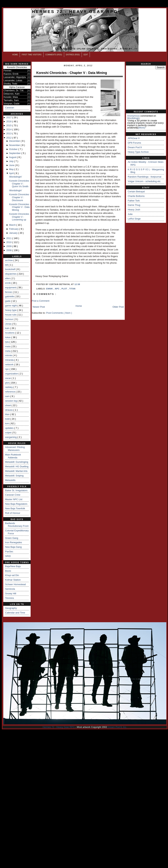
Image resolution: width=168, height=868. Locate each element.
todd (8, 419)
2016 (9, 121)
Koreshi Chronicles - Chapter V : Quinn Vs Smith (20, 184)
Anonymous (133, 116)
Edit (86, 55)
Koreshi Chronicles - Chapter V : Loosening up (20, 217)
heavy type (11, 310)
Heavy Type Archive (138, 152)
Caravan (10, 108)
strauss (9, 410)
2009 (9, 246)
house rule (11, 315)
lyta (7, 342)
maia (8, 346)
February (14, 229)
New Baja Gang (13, 547)
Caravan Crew (13, 495)
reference (10, 392)
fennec (9, 292)
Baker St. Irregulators (16, 490)
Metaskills (10, 480)
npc (7, 369)
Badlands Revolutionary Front (17, 525)
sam (8, 396)
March (13, 225)
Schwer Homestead (15, 584)
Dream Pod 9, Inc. (117, 727)
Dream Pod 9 (135, 147)
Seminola (10, 589)
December (15, 141)
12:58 (77, 284)
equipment (11, 287)
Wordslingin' (15, 177)
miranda (10, 360)
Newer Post (39, 307)
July (12, 161)
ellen (8, 278)
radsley (9, 387)
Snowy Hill (11, 593)
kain (8, 328)
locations (10, 333)
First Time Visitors (32, 55)
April (12, 173)
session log (11, 401)
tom (7, 423)
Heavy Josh (134, 210)
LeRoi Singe (134, 219)
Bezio (8, 571)
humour (9, 319)
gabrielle (10, 296)
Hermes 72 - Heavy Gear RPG (75, 11)
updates (10, 428)
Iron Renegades (14, 542)
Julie (130, 214)
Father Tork (134, 201)
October (14, 149)
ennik (8, 283)
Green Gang (12, 538)
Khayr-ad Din (12, 575)
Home (15, 55)
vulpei (9, 433)
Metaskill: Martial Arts (16, 471)
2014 (9, 129)
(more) (142, 128)
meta (8, 351)
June (12, 165)
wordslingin (133, 118)
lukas (8, 337)
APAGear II (134, 138)
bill (7, 265)
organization (12, 374)
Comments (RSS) (54, 55)
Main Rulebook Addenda (13, 456)
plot (7, 383)
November (15, 145)
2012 (9, 138)
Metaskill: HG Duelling (17, 466)
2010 (9, 242)
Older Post (118, 307)
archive (9, 260)
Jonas (9, 324)
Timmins (10, 598)
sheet (8, 405)
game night (11, 306)
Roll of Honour (13, 513)
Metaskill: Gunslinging (17, 462)
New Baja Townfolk (15, 508)
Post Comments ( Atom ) (59, 313)
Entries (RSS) (73, 55)
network (10, 364)
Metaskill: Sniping (14, 476)
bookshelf (10, 269)
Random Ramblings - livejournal (144, 177)
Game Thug (134, 205)
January (14, 233)
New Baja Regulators (16, 504)
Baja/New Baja (13, 566)
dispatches (11, 274)
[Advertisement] (146, 89)
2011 (9, 238)
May (12, 169)
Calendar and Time (15, 613)
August (13, 157)
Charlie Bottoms (136, 196)
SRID (8, 556)
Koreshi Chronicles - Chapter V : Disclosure (20, 197)
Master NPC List (14, 499)
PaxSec (9, 552)
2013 (9, 133)
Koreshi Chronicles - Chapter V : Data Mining (20, 207)
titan (8, 414)
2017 (9, 117)
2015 (9, 125)
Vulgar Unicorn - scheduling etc (144, 181)
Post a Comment (41, 301)
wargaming (11, 437)
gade (8, 301)
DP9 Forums (134, 143)
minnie (9, 355)
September (15, 153)
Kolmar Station (13, 580)
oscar (8, 378)
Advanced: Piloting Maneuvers (15, 449)
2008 (9, 250)
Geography (11, 608)
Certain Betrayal (136, 192)
